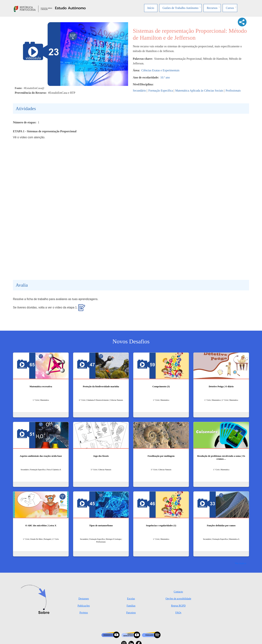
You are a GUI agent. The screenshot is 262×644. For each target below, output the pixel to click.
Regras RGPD (178, 606)
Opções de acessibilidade (178, 599)
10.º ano (165, 77)
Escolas (131, 599)
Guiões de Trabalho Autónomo (180, 8)
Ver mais (240, 563)
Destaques (84, 599)
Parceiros (131, 613)
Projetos (84, 613)
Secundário (139, 91)
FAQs (178, 613)
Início (151, 8)
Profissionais (233, 91)
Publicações (84, 606)
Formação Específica (161, 91)
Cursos (230, 8)
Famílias (131, 606)
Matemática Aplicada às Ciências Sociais (199, 91)
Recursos (212, 8)
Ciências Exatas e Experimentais (160, 70)
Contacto (178, 592)
